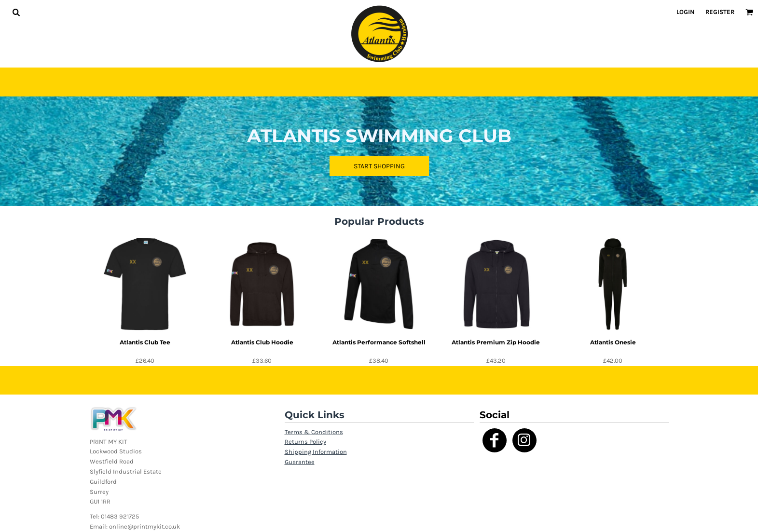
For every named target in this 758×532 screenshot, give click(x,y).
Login (685, 12)
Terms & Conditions (314, 432)
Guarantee (300, 462)
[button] (16, 12)
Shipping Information (316, 452)
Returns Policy (305, 442)
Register (720, 12)
